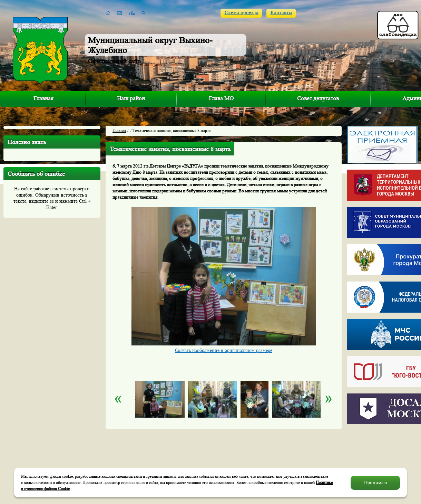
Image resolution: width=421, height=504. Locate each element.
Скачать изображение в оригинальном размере (224, 350)
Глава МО (221, 98)
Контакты (281, 13)
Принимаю (375, 483)
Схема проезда (242, 13)
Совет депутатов (318, 98)
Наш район (131, 98)
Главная (43, 98)
